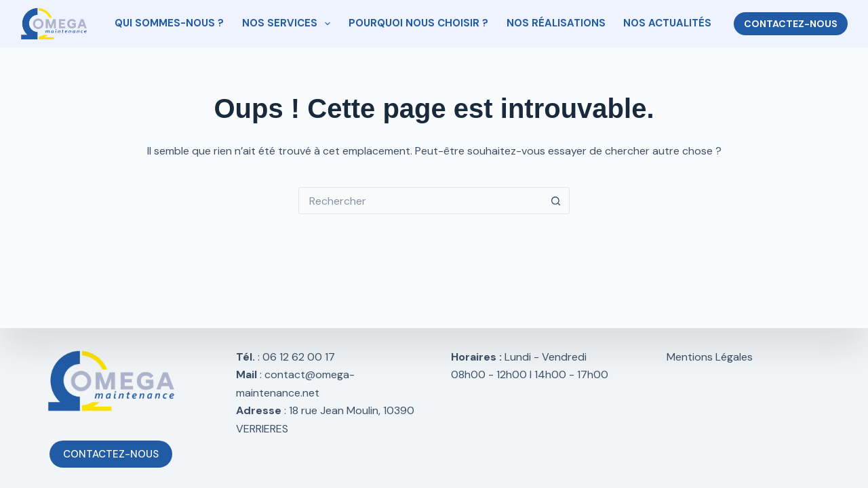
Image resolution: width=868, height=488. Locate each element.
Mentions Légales (710, 357)
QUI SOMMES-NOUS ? (169, 23)
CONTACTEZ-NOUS (791, 24)
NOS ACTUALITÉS (667, 23)
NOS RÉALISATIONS (556, 23)
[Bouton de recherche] (556, 201)
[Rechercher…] (420, 201)
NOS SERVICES (289, 24)
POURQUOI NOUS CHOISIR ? (418, 23)
